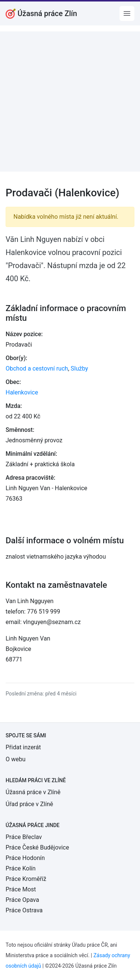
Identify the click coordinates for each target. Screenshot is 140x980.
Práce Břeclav (24, 837)
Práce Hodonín (25, 858)
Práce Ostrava (24, 910)
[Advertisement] (70, 102)
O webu (15, 759)
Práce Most (21, 889)
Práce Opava (22, 900)
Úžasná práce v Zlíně (33, 792)
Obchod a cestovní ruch (37, 368)
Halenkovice (22, 392)
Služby (79, 368)
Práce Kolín (21, 868)
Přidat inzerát (23, 747)
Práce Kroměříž (26, 879)
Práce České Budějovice (37, 847)
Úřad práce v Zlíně (29, 804)
